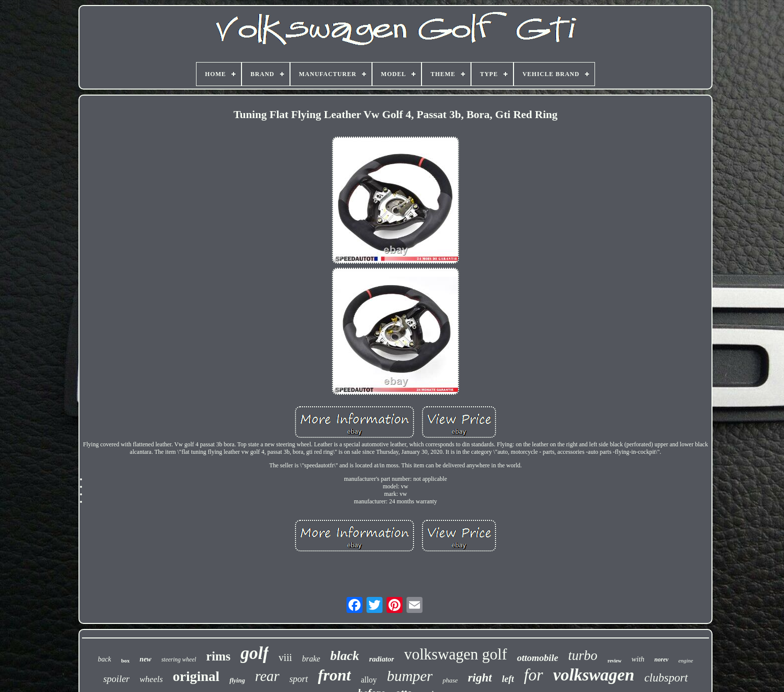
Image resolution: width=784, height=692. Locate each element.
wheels (151, 679)
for (534, 675)
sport (299, 679)
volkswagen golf (455, 654)
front (334, 675)
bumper (410, 676)
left (508, 679)
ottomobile (537, 658)
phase (450, 680)
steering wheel (179, 659)
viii (285, 657)
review (614, 661)
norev (661, 659)
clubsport (666, 678)
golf (254, 653)
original (196, 676)
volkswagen (593, 675)
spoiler (116, 679)
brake (311, 659)
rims (218, 656)
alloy (369, 680)
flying (237, 680)
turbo (583, 655)
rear (267, 676)
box (125, 660)
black (344, 656)
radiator (381, 659)
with (638, 659)
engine (686, 660)
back (104, 659)
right (480, 677)
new (145, 659)
